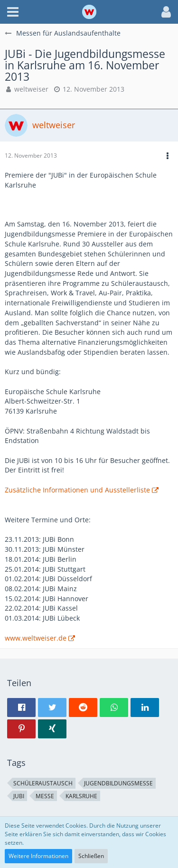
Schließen (91, 856)
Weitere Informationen (38, 856)
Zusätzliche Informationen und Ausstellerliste (77, 490)
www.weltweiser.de (36, 638)
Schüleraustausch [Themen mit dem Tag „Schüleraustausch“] (43, 783)
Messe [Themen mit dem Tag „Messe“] (45, 796)
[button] (13, 12)
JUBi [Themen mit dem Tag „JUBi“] (19, 796)
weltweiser (31, 89)
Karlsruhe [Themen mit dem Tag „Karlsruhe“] (81, 796)
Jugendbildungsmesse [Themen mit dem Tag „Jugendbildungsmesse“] (118, 783)
